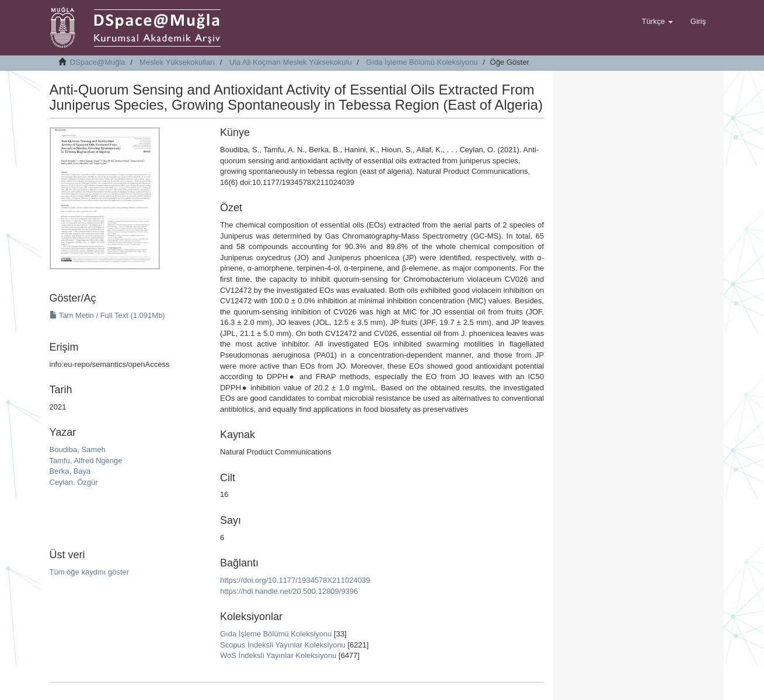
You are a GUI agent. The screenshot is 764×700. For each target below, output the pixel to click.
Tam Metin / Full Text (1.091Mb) (107, 315)
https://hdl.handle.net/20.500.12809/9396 (289, 591)
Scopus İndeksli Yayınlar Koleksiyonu (283, 645)
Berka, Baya (70, 471)
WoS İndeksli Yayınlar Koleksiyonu (278, 655)
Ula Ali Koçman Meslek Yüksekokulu (291, 62)
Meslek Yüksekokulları (177, 62)
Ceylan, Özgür (74, 482)
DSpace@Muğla (98, 62)
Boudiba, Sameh (78, 449)
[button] (657, 22)
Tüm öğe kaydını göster (90, 572)
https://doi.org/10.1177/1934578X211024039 (295, 580)
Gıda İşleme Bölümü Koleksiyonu (422, 62)
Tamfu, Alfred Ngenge (86, 461)
